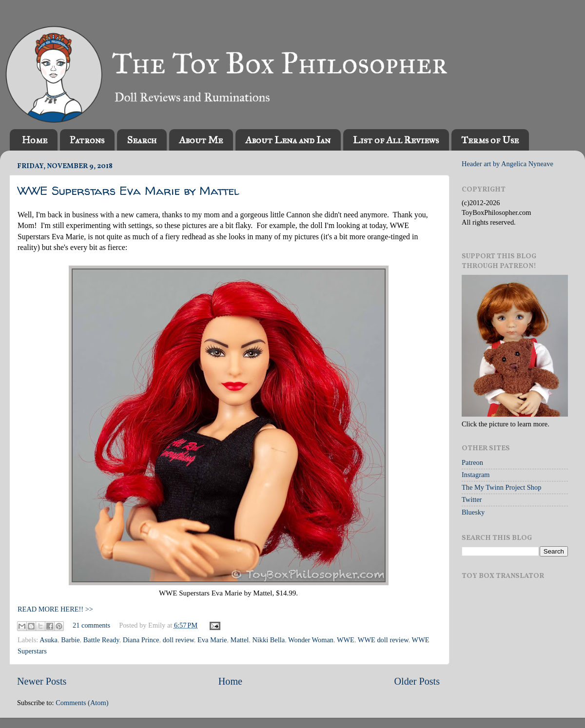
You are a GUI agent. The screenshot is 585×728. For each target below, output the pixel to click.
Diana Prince (141, 640)
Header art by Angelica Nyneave (507, 164)
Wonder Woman (311, 640)
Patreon (472, 462)
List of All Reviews (396, 140)
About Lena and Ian (288, 140)
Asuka (49, 640)
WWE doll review (383, 640)
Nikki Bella (268, 640)
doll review (178, 640)
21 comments (91, 625)
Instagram (476, 475)
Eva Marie (212, 640)
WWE (346, 640)
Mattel (240, 640)
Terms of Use (490, 140)
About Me (201, 140)
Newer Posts (42, 681)
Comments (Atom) (82, 703)
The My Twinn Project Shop (501, 487)
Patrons (87, 140)
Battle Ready (101, 640)
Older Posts (417, 681)
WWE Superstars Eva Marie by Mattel (128, 191)
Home (35, 140)
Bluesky (473, 512)
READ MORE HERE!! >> (55, 609)
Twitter (472, 499)
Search (142, 140)
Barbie (70, 640)
